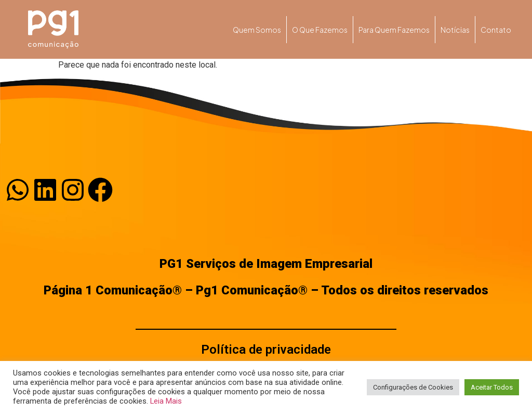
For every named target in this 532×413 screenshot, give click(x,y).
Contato (496, 30)
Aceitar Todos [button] (492, 387)
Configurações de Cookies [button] (413, 387)
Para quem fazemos (394, 30)
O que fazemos (320, 30)
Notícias (455, 30)
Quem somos (257, 30)
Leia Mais (166, 401)
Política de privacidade (266, 350)
